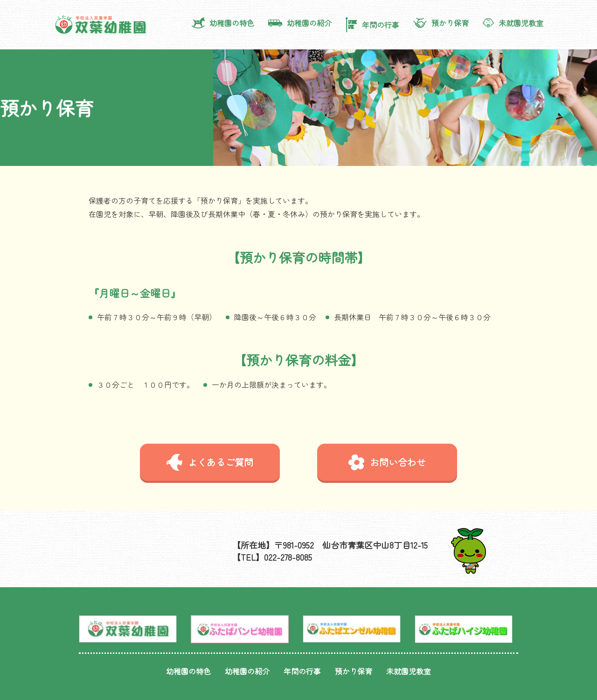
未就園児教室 (513, 23)
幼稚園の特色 (223, 23)
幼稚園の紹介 (300, 23)
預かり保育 (441, 23)
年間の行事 (372, 24)
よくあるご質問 (210, 462)
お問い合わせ (387, 462)
